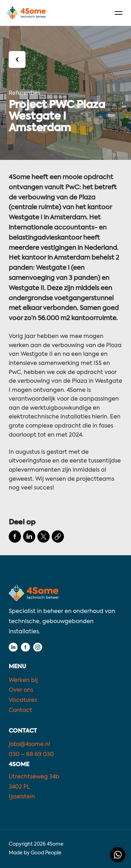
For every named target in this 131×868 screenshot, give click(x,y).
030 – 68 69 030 (31, 755)
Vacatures (23, 700)
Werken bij (23, 680)
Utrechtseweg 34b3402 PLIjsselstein (34, 787)
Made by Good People (35, 853)
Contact (20, 711)
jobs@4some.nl (29, 744)
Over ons (21, 690)
